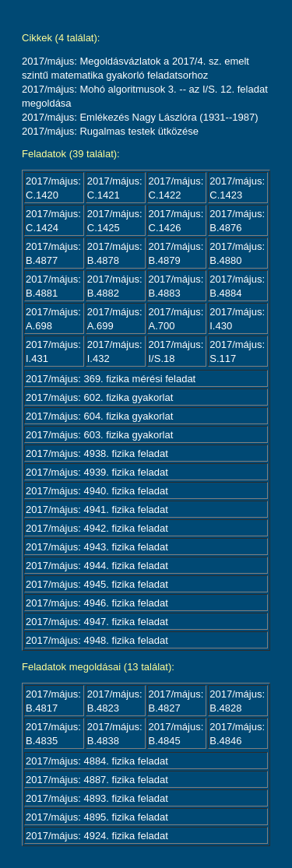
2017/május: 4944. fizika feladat (97, 566)
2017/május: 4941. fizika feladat (97, 510)
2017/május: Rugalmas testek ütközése (110, 131)
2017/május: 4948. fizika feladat (97, 640)
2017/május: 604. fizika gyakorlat (99, 416)
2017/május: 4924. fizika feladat (97, 836)
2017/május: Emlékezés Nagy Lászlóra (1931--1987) (140, 117)
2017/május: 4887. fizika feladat (97, 780)
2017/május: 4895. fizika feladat (97, 817)
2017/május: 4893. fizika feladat (97, 798)
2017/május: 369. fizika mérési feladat (111, 379)
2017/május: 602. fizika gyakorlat (99, 397)
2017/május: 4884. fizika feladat (97, 761)
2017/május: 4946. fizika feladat (97, 603)
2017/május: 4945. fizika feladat (97, 584)
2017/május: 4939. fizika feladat (97, 472)
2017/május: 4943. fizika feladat (97, 547)
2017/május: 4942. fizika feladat (97, 528)
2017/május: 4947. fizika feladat (97, 622)
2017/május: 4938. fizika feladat (97, 453)
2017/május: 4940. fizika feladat (97, 491)
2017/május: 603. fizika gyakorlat (99, 435)
